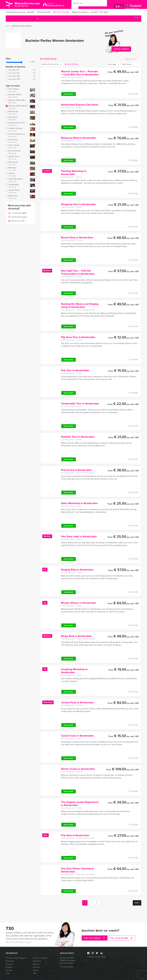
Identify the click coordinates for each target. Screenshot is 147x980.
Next (137, 903)
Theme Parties (17, 191)
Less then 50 (20, 73)
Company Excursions (15, 12)
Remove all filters (72, 64)
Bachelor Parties (63, 12)
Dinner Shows (17, 147)
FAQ (35, 973)
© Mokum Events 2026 (96, 957)
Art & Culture (17, 90)
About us (36, 964)
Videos (36, 970)
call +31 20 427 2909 (122, 938)
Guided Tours (17, 158)
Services (36, 967)
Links (8, 973)
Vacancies (10, 964)
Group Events (44, 12)
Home (8, 26)
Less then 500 (20, 79)
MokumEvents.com (30, 4)
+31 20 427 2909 (130, 19)
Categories (37, 961)
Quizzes (17, 175)
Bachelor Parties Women (22, 26)
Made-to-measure (84, 12)
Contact (98, 12)
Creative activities (17, 130)
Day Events (17, 141)
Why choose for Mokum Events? (18, 942)
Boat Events (17, 113)
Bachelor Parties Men (17, 102)
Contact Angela (121, 49)
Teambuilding (17, 186)
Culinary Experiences (17, 135)
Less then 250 (20, 76)
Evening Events (17, 152)
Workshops (17, 197)
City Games (17, 118)
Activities (9, 967)
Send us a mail (16, 221)
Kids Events (17, 163)
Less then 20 (20, 70)
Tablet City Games (17, 180)
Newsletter (10, 961)
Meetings (17, 169)
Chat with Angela (17, 217)
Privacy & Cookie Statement (17, 958)
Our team (108, 12)
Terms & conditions (40, 958)
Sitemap (9, 970)
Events (30, 12)
